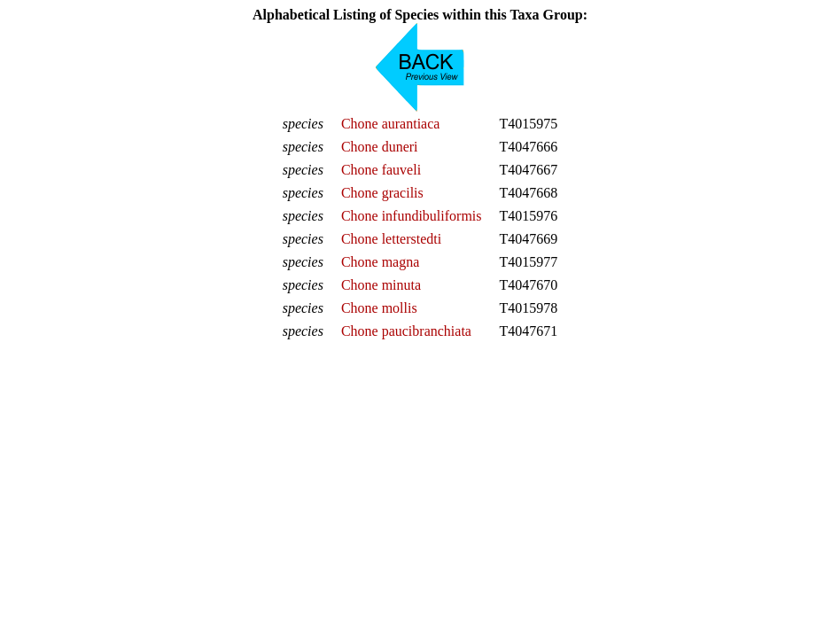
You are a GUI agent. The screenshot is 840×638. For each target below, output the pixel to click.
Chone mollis (379, 308)
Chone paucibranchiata (406, 331)
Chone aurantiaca (391, 124)
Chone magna (380, 262)
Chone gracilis (382, 193)
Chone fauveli (381, 170)
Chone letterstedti (391, 239)
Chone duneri (380, 147)
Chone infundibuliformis (412, 216)
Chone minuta (381, 285)
